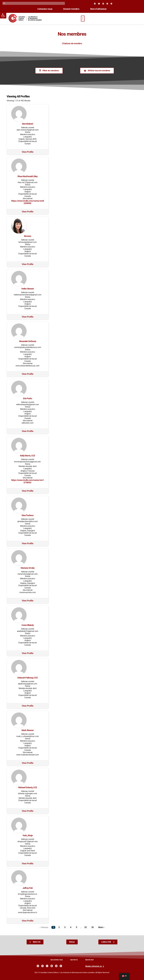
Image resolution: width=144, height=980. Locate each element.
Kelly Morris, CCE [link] (28, 456)
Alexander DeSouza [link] (28, 341)
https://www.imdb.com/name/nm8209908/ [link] (28, 202)
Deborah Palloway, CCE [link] (28, 678)
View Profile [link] (28, 152)
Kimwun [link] (28, 236)
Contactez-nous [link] (45, 9)
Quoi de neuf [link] (89, 960)
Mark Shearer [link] (28, 730)
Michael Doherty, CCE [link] (28, 787)
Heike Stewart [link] (28, 289)
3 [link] (65, 927)
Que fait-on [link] (74, 960)
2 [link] (59, 927)
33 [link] (93, 927)
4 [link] (71, 927)
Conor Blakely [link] (28, 625)
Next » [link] (101, 927)
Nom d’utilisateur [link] (99, 9)
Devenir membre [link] (71, 9)
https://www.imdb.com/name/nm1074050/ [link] (28, 481)
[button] (83, 19)
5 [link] (76, 927)
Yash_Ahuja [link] (28, 835)
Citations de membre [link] (72, 43)
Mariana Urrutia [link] (28, 568)
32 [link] (85, 927)
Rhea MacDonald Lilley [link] (28, 176)
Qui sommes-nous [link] (57, 960)
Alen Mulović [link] (28, 124)
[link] (3, 15)
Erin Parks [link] (28, 398)
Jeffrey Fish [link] (28, 888)
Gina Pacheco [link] (28, 515)
